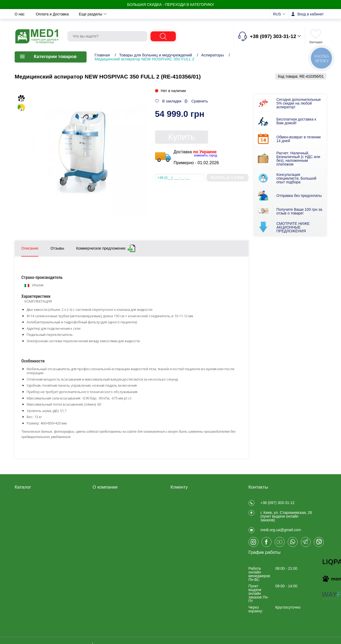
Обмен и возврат (95, 14)
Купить (182, 137)
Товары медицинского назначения (34, 521)
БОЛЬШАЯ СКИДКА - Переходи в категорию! (170, 5)
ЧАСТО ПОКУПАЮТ (32, 565)
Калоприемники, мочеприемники (29, 532)
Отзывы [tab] (57, 248)
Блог (97, 543)
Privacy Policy (104, 536)
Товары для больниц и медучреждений (156, 55)
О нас (20, 14)
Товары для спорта (31, 551)
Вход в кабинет (311, 14)
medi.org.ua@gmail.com (281, 536)
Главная (102, 55)
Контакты (155, 14)
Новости (128, 14)
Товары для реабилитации (38, 502)
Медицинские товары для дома (37, 511)
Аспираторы (212, 55)
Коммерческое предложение (101, 247)
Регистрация (181, 502)
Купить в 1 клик (227, 177)
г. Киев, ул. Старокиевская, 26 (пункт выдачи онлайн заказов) (286, 519)
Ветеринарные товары (34, 558)
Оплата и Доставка (53, 14)
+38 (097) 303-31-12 (278, 503)
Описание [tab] (30, 248)
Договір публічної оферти (115, 509)
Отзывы (180, 14)
